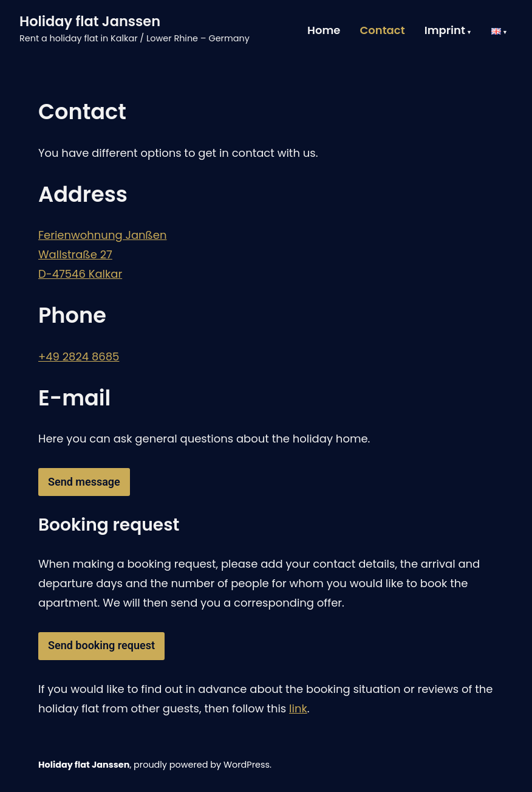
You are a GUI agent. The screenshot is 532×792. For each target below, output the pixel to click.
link (298, 708)
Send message (84, 482)
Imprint (445, 31)
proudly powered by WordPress (202, 765)
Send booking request (101, 645)
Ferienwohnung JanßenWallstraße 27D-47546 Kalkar (103, 254)
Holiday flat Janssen (90, 21)
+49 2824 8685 (79, 356)
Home (324, 31)
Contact (382, 31)
